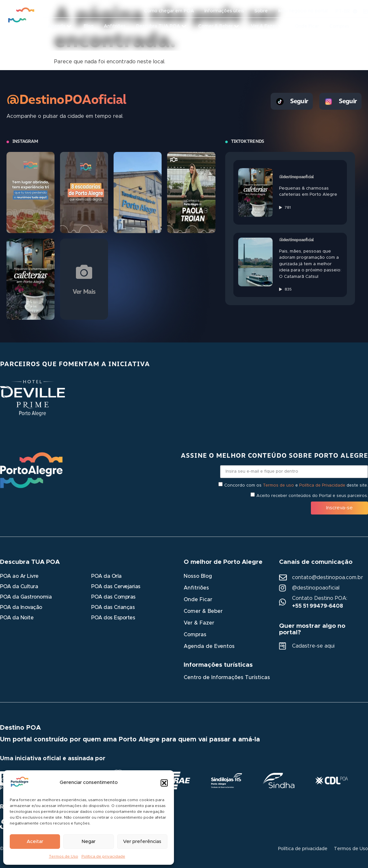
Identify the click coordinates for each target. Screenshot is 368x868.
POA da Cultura (19, 587)
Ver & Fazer (199, 623)
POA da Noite (17, 618)
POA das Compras (113, 597)
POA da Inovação (21, 607)
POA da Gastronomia (26, 597)
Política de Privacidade (322, 485)
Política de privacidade (103, 856)
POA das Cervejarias (116, 587)
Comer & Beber (203, 611)
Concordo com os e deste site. (296, 485)
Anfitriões (196, 588)
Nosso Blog (198, 576)
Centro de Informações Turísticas (227, 677)
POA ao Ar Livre (19, 576)
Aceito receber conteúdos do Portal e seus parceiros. (312, 496)
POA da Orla (106, 576)
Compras (195, 635)
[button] (164, 783)
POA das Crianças (113, 607)
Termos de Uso (64, 856)
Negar (88, 842)
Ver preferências (142, 842)
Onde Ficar (198, 600)
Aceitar (35, 842)
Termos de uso (278, 485)
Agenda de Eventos (209, 646)
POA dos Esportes (113, 618)
